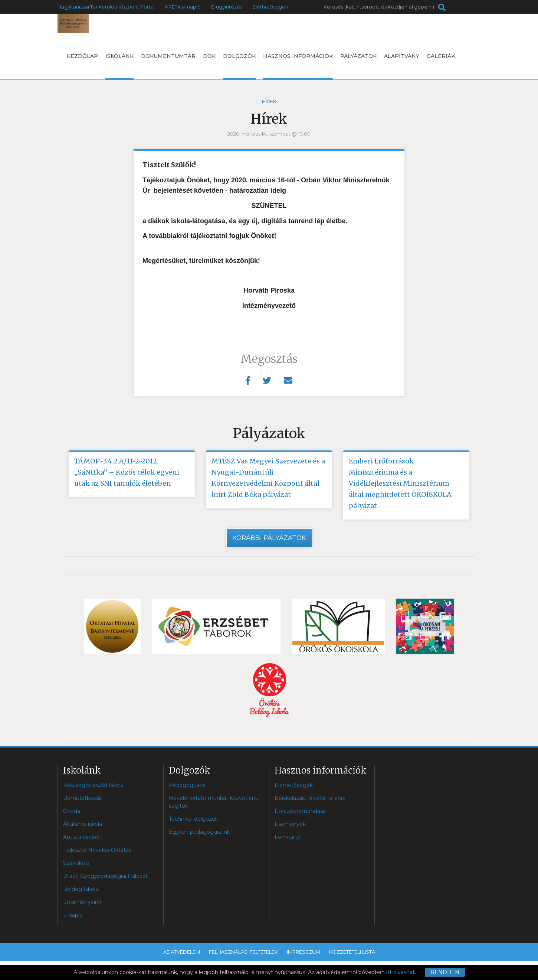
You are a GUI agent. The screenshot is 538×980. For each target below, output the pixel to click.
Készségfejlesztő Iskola (93, 785)
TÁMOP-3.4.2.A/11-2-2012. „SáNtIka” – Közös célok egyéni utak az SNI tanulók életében (127, 472)
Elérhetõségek (294, 785)
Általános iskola (83, 824)
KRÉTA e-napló (183, 7)
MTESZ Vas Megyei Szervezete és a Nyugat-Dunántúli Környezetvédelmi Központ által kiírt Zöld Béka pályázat (268, 478)
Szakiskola (76, 863)
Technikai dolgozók (193, 819)
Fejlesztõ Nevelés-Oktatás (97, 850)
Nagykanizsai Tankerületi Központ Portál (106, 7)
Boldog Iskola (81, 889)
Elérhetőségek (270, 7)
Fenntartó (288, 837)
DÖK (209, 56)
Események (290, 824)
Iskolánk (119, 66)
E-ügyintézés (227, 7)
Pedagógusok (187, 785)
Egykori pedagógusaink (199, 832)
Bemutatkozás (82, 798)
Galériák (441, 56)
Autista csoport (83, 837)
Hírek (269, 101)
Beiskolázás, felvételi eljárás (310, 798)
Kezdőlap (82, 56)
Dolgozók (239, 66)
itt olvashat (401, 972)
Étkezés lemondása (300, 811)
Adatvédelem (182, 952)
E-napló (73, 915)
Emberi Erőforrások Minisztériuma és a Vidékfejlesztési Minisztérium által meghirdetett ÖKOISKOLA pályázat (400, 483)
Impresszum (304, 952)
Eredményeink (82, 902)
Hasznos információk (298, 66)
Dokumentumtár (168, 56)
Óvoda (72, 811)
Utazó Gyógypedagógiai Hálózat (105, 876)
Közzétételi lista (352, 952)
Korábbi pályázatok (269, 538)
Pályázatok (358, 56)
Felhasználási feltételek (243, 952)
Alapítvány (402, 56)
